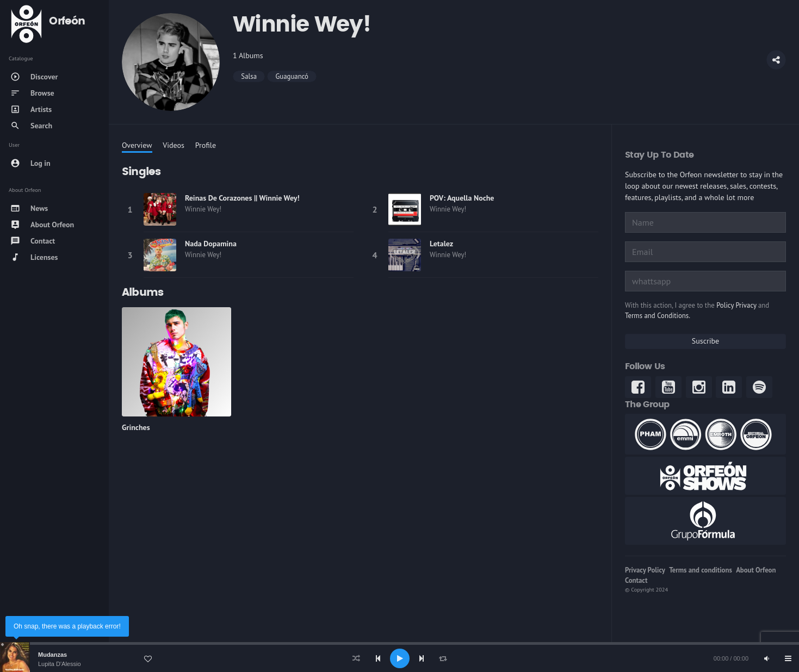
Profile (206, 145)
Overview (137, 145)
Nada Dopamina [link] (211, 244)
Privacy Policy (645, 570)
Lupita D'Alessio (60, 664)
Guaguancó (292, 76)
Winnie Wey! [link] (203, 209)
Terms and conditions (701, 570)
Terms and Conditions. (658, 316)
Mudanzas (52, 655)
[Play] (400, 658)
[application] (399, 658)
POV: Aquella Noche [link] (462, 198)
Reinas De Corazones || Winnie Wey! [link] (242, 198)
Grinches (136, 427)
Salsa (249, 76)
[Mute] (766, 658)
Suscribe (705, 341)
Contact (636, 580)
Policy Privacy (736, 305)
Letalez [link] (441, 244)
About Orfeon (756, 570)
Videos (174, 145)
